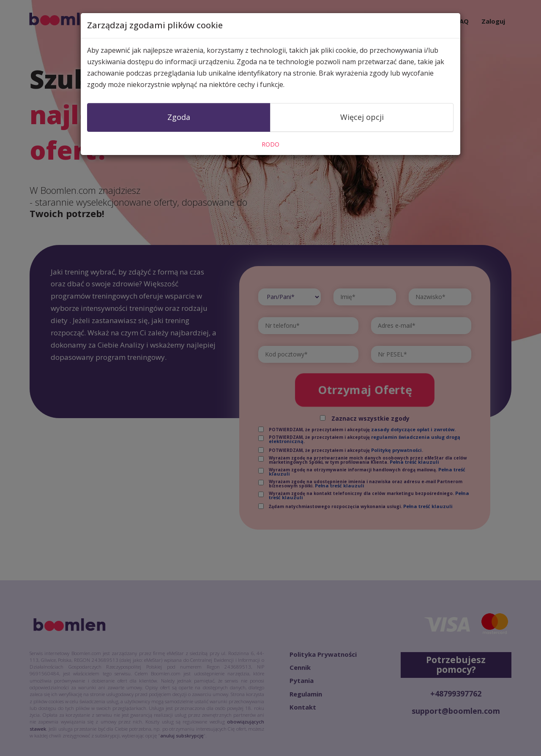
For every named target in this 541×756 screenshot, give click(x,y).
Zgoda (179, 117)
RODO (270, 144)
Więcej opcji (362, 117)
